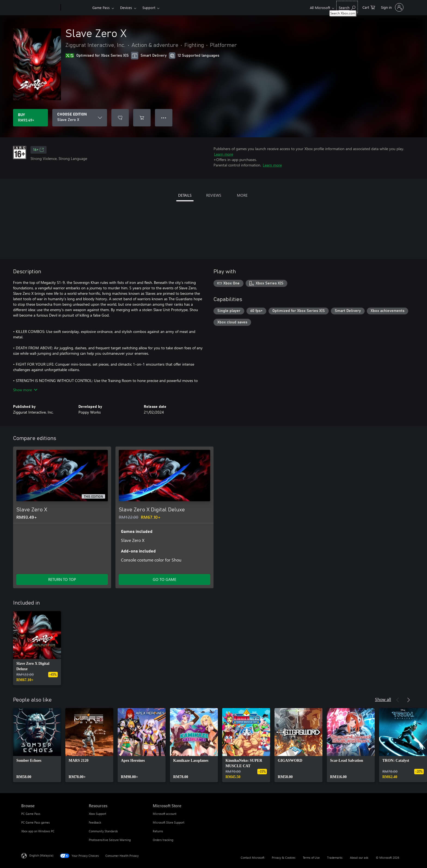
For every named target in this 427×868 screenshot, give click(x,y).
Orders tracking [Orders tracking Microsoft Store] (163, 840)
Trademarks (335, 858)
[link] (37, 648)
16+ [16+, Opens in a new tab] (39, 150)
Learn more (224, 154)
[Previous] (398, 700)
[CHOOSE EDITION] (80, 118)
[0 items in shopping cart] (369, 7)
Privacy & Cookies (284, 858)
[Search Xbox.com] (347, 7)
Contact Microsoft (253, 858)
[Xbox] (76, 8)
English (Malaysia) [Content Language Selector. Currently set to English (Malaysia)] (41, 855)
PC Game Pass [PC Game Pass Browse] (31, 814)
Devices (126, 7)
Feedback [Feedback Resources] (95, 822)
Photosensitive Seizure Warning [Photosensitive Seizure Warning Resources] (110, 840)
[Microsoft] (40, 8)
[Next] (408, 700)
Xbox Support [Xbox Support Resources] (97, 814)
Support (149, 7)
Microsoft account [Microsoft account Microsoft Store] (165, 814)
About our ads (359, 858)
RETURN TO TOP (62, 579)
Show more (25, 390)
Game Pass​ (101, 7)
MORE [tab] (242, 195)
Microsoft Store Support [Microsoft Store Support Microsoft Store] (169, 822)
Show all (383, 699)
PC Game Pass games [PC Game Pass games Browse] (36, 822)
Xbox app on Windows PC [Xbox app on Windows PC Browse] (38, 831)
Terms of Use (311, 858)
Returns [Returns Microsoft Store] (158, 831)
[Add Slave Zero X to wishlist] (120, 118)
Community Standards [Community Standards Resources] (103, 831)
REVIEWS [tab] (214, 195)
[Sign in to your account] (392, 7)
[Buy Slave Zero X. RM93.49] (30, 118)
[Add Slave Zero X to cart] (142, 118)
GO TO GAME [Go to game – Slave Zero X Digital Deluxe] (164, 579)
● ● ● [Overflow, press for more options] (164, 118)
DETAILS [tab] (185, 195)
